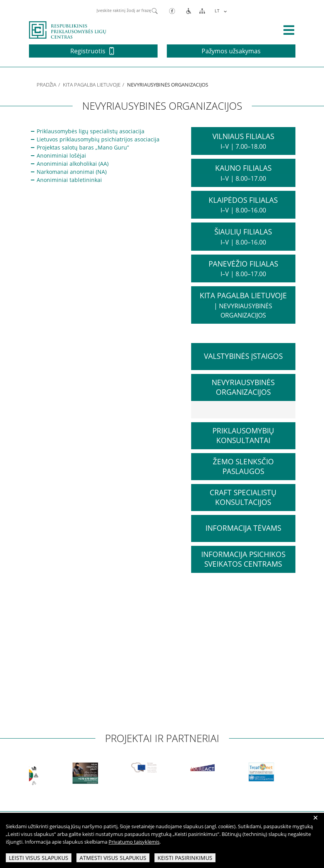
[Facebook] (172, 11)
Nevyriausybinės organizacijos (243, 387)
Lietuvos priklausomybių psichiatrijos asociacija (98, 139)
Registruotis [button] (92, 51)
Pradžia (47, 85)
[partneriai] (32, 775)
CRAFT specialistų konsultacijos (243, 497)
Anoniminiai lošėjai (61, 155)
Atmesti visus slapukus (113, 858)
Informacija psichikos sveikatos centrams (243, 559)
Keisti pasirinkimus (185, 858)
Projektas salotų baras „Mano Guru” (83, 147)
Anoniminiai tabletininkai (70, 180)
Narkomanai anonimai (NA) (72, 172)
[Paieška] (155, 10)
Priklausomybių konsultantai (243, 436)
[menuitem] (220, 11)
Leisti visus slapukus (39, 858)
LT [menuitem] (217, 11)
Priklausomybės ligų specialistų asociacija (91, 131)
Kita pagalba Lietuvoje (92, 85)
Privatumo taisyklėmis (134, 842)
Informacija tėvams (243, 528)
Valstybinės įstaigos (243, 356)
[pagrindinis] (68, 29)
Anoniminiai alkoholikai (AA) (73, 164)
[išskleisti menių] (289, 30)
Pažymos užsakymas (231, 51)
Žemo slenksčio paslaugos (243, 466)
